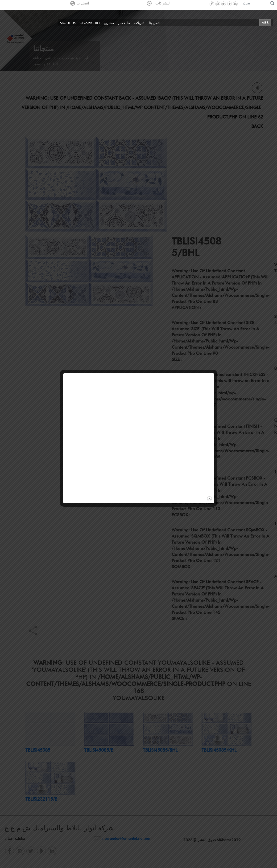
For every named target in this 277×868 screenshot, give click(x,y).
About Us (68, 23)
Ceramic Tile (90, 23)
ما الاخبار (124, 23)
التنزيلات (140, 23)
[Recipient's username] (255, 3)
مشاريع (109, 23)
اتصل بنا (80, 3)
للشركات (158, 3)
